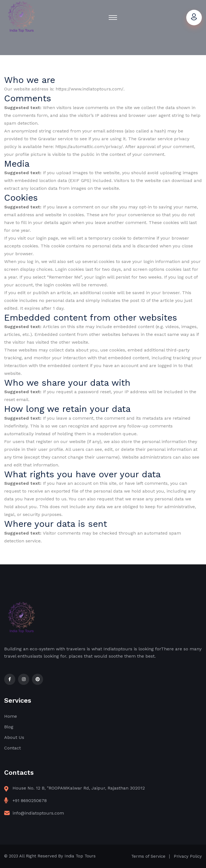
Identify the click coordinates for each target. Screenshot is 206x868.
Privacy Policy (188, 856)
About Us (14, 737)
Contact (13, 748)
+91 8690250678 (30, 801)
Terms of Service (148, 856)
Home (11, 716)
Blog (9, 727)
